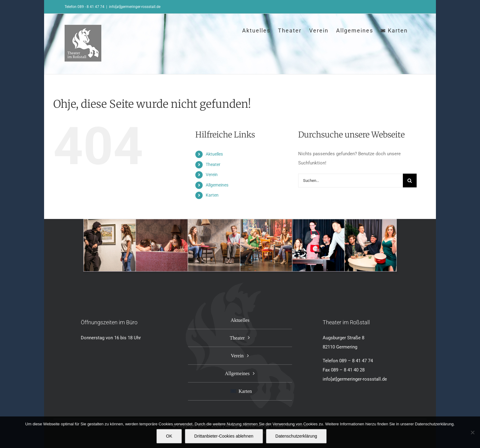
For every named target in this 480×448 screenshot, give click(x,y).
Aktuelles (214, 154)
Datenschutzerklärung (296, 436)
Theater (213, 164)
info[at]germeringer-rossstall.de (135, 7)
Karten (212, 195)
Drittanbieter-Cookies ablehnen (224, 436)
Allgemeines (217, 185)
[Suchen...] (351, 181)
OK (169, 436)
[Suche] (410, 181)
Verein (212, 175)
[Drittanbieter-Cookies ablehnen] (472, 432)
